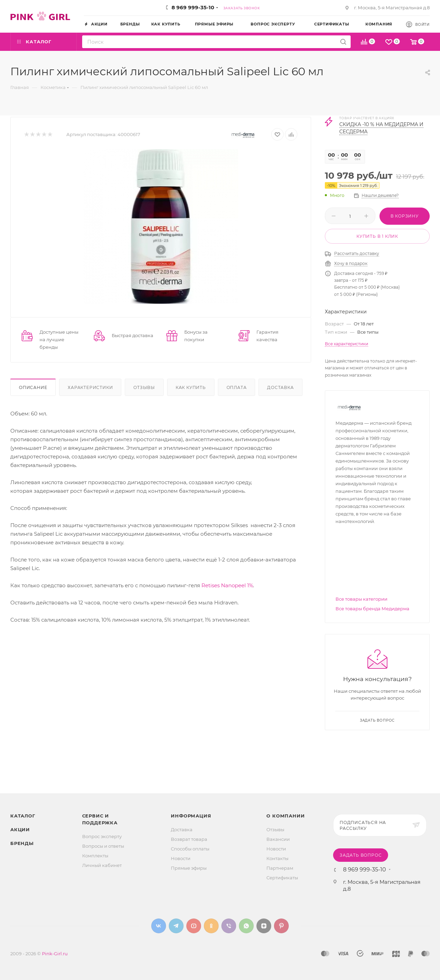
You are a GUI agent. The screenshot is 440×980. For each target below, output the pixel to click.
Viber (229, 926)
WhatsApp (246, 926)
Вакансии (278, 839)
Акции (20, 829)
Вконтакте (159, 926)
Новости (181, 858)
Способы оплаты (190, 849)
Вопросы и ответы (103, 846)
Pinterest (281, 926)
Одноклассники (211, 926)
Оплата (237, 387)
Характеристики (90, 387)
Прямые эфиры (189, 868)
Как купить (191, 387)
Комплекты (95, 856)
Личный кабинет (102, 865)
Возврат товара (189, 839)
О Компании (285, 816)
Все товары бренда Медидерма (372, 609)
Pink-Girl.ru (55, 954)
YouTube (194, 926)
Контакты (277, 858)
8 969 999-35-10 (193, 7)
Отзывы (144, 387)
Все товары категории (361, 599)
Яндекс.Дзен (264, 926)
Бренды (22, 843)
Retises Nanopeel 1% (227, 585)
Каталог (23, 816)
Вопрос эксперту (102, 836)
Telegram (176, 926)
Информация (191, 816)
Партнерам (280, 868)
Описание (33, 387)
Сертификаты (282, 878)
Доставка (280, 387)
